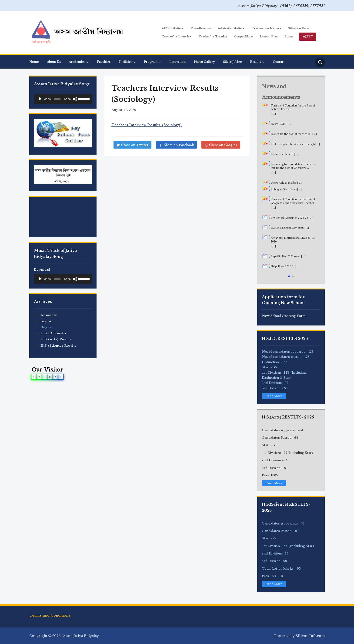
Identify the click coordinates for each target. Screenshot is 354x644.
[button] (289, 276)
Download (42, 269)
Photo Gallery (204, 62)
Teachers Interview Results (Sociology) (147, 125)
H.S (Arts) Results (56, 339)
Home (34, 62)
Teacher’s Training (213, 37)
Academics (77, 62)
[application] (63, 99)
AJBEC (308, 37)
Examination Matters (266, 28)
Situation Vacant (300, 28)
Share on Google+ (223, 145)
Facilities (125, 62)
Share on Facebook (179, 145)
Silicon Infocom (310, 635)
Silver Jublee (232, 62)
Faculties (104, 62)
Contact (279, 62)
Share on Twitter (135, 145)
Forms (289, 37)
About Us (54, 62)
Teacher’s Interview (177, 37)
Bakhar (46, 321)
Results (255, 62)
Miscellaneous (201, 28)
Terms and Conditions (50, 615)
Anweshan (49, 315)
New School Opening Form (284, 316)
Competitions (244, 37)
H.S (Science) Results (58, 345)
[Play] (40, 99)
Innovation (177, 62)
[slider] (57, 99)
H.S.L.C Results (53, 333)
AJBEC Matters (173, 28)
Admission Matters (231, 28)
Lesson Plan (269, 37)
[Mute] (75, 99)
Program (151, 62)
